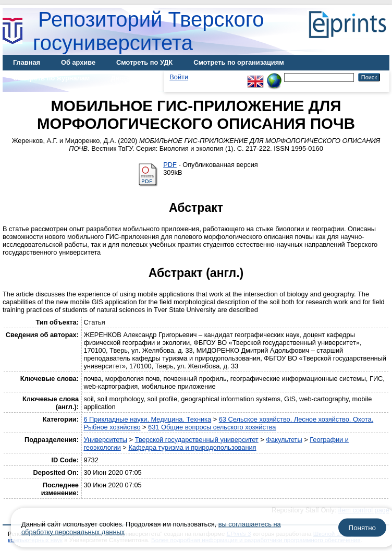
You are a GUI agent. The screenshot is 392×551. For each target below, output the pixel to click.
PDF (170, 165)
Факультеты (284, 440)
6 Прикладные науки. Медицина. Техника (147, 419)
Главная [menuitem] (27, 62)
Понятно (362, 528)
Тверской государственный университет (197, 440)
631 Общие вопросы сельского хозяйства (212, 427)
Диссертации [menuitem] (132, 78)
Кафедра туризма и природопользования (192, 447)
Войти (179, 77)
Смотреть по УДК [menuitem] (144, 62)
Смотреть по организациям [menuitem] (239, 62)
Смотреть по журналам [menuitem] (51, 78)
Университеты (105, 440)
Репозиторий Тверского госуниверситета (149, 31)
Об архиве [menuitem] (78, 62)
